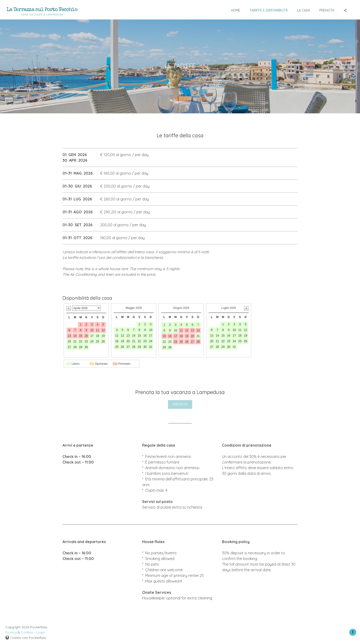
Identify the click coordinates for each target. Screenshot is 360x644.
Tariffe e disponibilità (269, 10)
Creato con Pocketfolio (26, 637)
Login (41, 632)
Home (236, 10)
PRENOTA (180, 404)
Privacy (11, 632)
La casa (303, 10)
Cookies (27, 632)
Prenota (327, 10)
